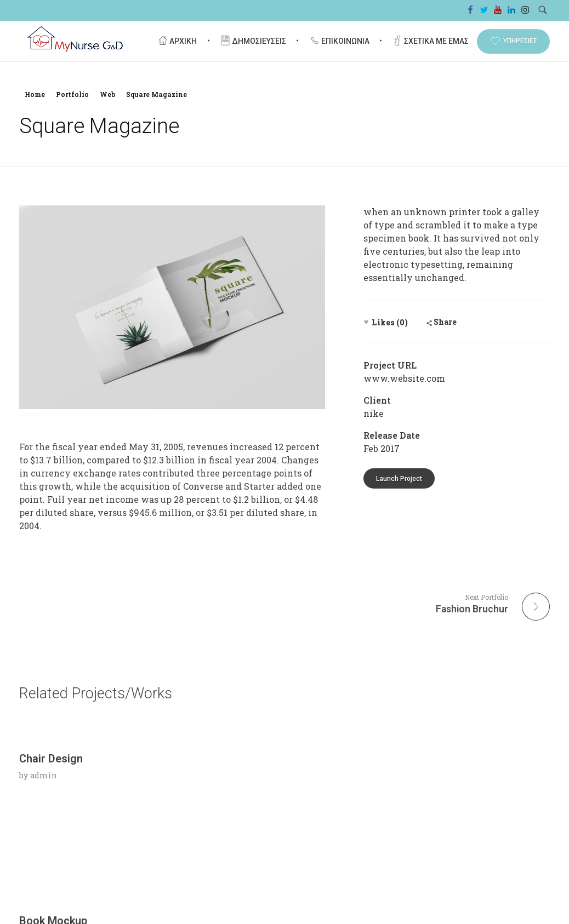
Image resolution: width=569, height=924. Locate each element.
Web (107, 94)
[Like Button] (366, 322)
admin (44, 867)
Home (35, 94)
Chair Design (51, 850)
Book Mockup (236, 850)
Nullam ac (408, 850)
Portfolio (72, 94)
